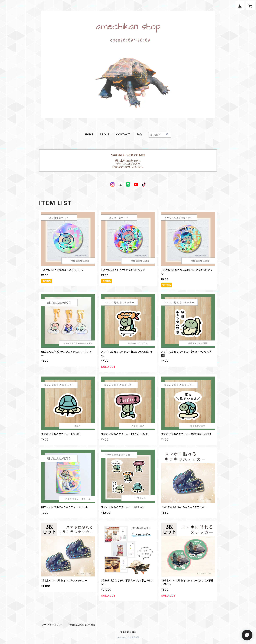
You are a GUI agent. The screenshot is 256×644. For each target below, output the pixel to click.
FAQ (139, 134)
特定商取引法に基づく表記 (82, 625)
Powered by (128, 637)
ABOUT (105, 134)
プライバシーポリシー (52, 625)
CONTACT (123, 134)
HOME (89, 134)
